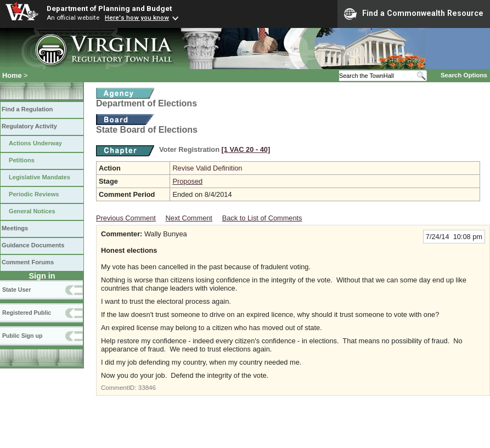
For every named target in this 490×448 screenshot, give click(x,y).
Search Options (464, 75)
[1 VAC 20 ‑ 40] (246, 149)
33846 (147, 388)
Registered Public (27, 313)
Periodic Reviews (34, 194)
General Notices (32, 211)
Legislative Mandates (40, 177)
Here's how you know (137, 18)
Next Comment (189, 218)
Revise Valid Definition (207, 168)
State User (16, 290)
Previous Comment (126, 218)
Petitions (22, 160)
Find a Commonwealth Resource (414, 14)
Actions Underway (35, 143)
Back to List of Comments (262, 218)
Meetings (15, 228)
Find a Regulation (27, 109)
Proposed (187, 181)
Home (12, 75)
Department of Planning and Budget (109, 8)
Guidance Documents (33, 245)
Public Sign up (22, 336)
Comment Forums (28, 262)
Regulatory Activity (29, 126)
